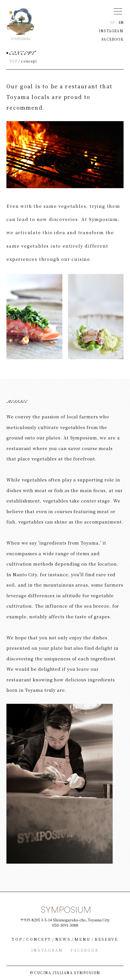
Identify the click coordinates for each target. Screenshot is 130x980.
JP (112, 22)
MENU (83, 939)
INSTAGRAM (111, 31)
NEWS (63, 939)
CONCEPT (39, 939)
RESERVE (107, 939)
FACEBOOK (113, 39)
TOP (13, 61)
